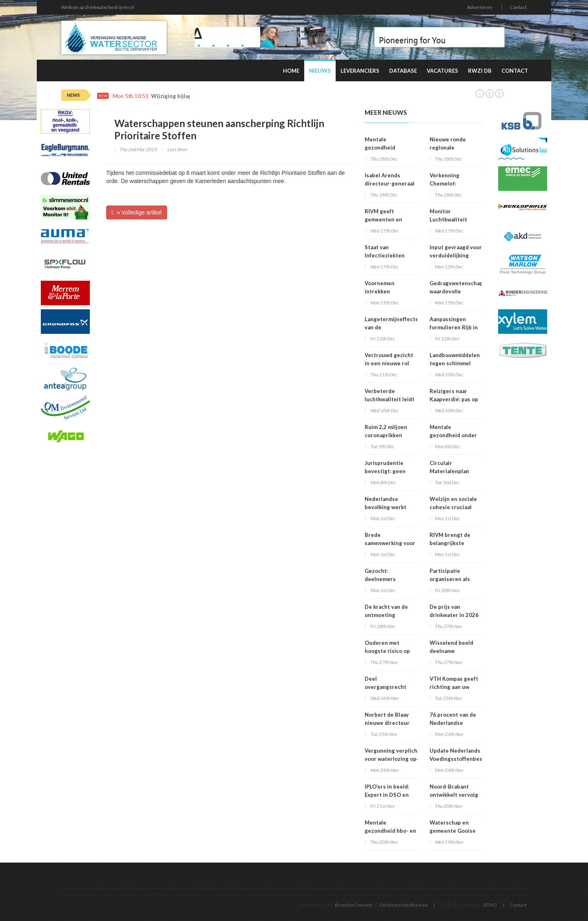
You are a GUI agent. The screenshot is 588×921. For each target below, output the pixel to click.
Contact (518, 7)
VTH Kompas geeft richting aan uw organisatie (454, 687)
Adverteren (480, 7)
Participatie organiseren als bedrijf (450, 579)
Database (403, 71)
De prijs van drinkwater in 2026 (454, 611)
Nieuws (320, 71)
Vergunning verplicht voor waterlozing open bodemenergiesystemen (396, 759)
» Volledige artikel (137, 212)
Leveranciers (360, 71)
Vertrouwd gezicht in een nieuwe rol (389, 359)
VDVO (490, 905)
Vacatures (442, 71)
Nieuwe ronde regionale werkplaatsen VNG (454, 148)
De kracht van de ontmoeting (386, 611)
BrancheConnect (354, 905)
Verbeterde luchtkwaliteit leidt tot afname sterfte (390, 399)
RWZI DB (480, 71)
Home (291, 71)
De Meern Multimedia (404, 905)
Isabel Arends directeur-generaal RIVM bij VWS (390, 183)
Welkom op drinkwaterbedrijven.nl (98, 7)
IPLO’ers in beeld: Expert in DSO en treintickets (387, 795)
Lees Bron (177, 149)
